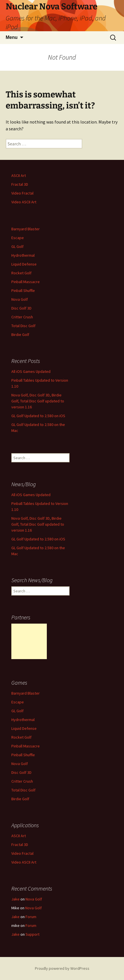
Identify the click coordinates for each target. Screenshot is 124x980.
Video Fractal (22, 193)
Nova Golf (20, 299)
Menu (12, 37)
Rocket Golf (21, 273)
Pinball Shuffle (23, 291)
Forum (31, 917)
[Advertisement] (29, 641)
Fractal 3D (20, 184)
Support (32, 934)
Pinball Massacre (26, 282)
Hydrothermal (23, 255)
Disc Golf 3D (21, 308)
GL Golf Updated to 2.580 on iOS (38, 416)
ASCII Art (19, 175)
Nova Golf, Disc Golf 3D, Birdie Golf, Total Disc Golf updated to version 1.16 (38, 401)
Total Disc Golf (23, 326)
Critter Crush (22, 317)
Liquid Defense (24, 264)
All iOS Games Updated (31, 371)
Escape (18, 238)
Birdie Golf (20, 335)
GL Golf (17, 246)
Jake (15, 899)
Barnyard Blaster (26, 229)
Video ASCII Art (24, 202)
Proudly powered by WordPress (62, 968)
